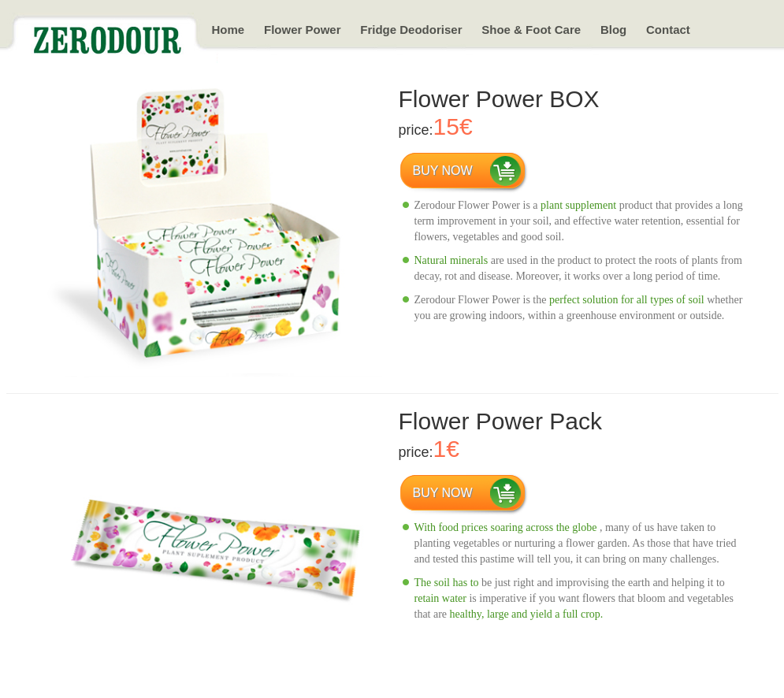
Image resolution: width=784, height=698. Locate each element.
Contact (668, 30)
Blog (613, 30)
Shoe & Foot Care (531, 30)
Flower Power (303, 30)
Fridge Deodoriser (411, 30)
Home (229, 30)
